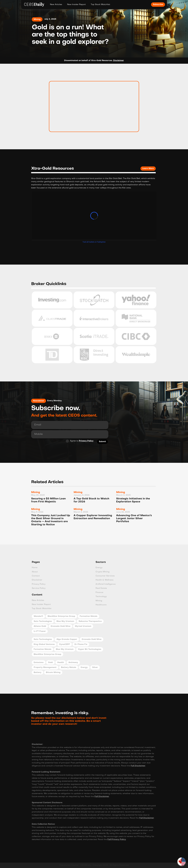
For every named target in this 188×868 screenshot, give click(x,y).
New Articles (56, 5)
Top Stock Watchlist (100, 5)
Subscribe (158, 5)
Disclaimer (119, 61)
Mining (37, 19)
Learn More (146, 169)
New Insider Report (76, 5)
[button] (182, 862)
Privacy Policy (84, 441)
